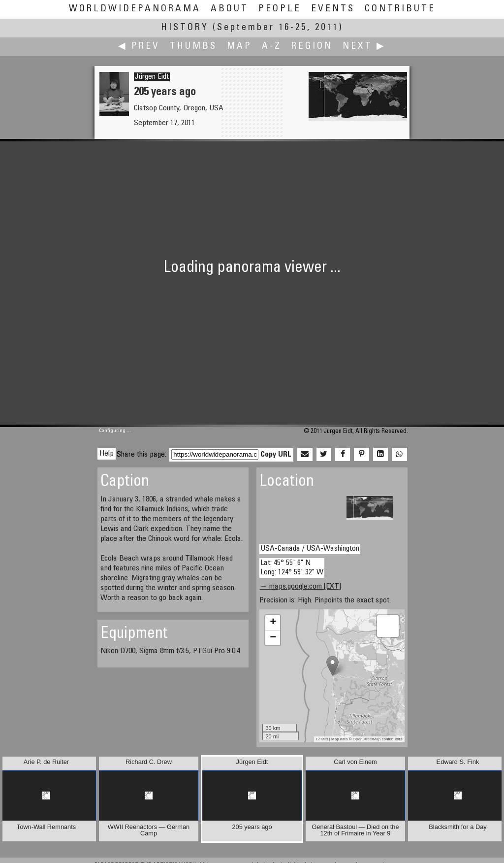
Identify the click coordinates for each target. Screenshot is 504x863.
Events (333, 9)
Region (312, 47)
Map (239, 47)
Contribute (400, 9)
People (280, 9)
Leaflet (322, 739)
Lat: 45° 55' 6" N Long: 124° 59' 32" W (292, 568)
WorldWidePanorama (135, 9)
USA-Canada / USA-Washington (310, 549)
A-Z (272, 47)
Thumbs (193, 47)
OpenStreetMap (367, 739)
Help (107, 454)
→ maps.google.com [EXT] (300, 587)
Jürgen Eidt (152, 77)
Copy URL (276, 455)
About (230, 9)
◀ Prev (139, 47)
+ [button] (273, 623)
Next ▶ (364, 47)
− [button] (273, 638)
